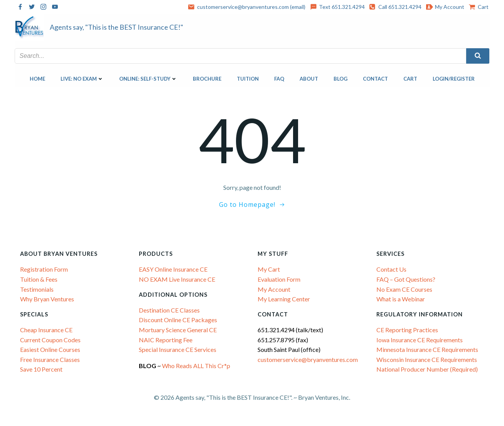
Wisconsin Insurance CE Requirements (427, 359)
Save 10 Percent (42, 369)
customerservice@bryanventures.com (308, 359)
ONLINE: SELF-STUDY (148, 79)
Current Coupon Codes (51, 340)
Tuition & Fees (39, 279)
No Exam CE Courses (405, 289)
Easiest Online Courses (51, 349)
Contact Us (392, 269)
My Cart (269, 269)
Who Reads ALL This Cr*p (197, 366)
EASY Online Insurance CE (174, 269)
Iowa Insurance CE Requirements (420, 340)
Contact (375, 79)
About (309, 79)
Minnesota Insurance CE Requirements (428, 349)
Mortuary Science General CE (178, 330)
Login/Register (454, 79)
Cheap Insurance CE (47, 330)
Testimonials (37, 289)
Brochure (207, 79)
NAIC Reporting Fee (166, 340)
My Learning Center (284, 299)
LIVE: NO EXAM (82, 79)
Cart (410, 79)
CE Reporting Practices (408, 330)
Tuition (248, 79)
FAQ (279, 79)
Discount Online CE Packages (178, 320)
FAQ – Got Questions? (406, 279)
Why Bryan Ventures (47, 299)
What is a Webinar (401, 299)
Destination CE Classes (170, 310)
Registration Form (44, 269)
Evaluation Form (279, 279)
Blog (340, 79)
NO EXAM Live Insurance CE (177, 279)
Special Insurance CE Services (178, 349)
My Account (274, 289)
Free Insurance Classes (50, 359)
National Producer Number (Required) (427, 369)
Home (37, 79)
